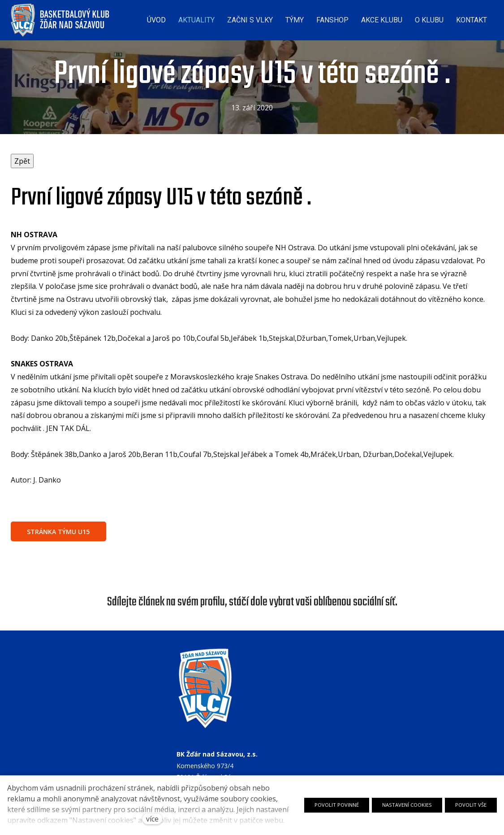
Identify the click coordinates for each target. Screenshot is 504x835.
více (152, 819)
